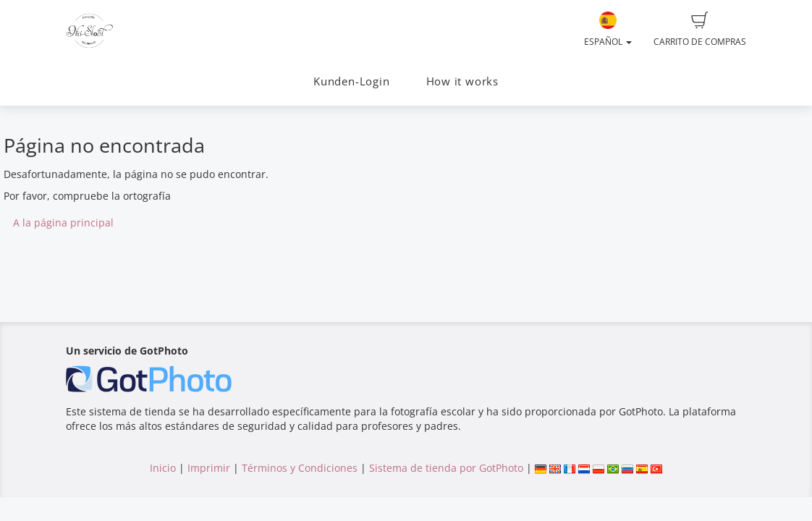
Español (608, 30)
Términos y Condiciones (300, 468)
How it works (462, 81)
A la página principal (63, 223)
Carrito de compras (700, 30)
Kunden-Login (351, 81)
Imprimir (209, 468)
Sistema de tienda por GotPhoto (446, 468)
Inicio (163, 468)
